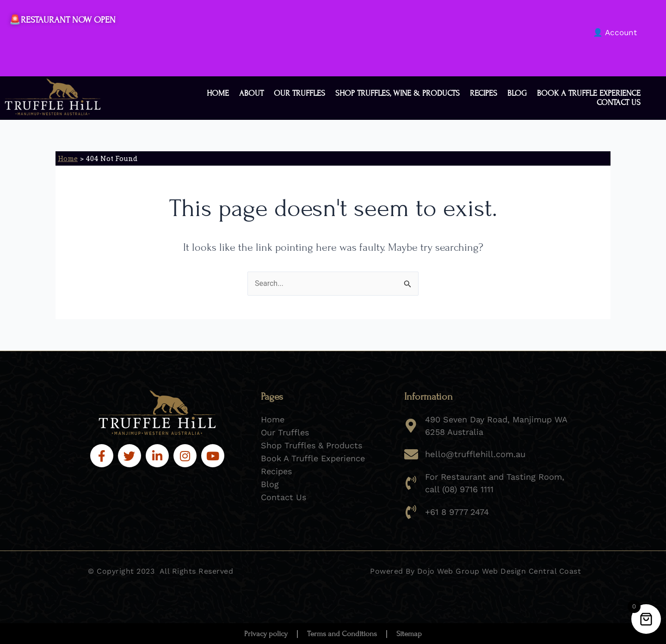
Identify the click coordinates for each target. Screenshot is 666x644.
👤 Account (615, 32)
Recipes (484, 93)
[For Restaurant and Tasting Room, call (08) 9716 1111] (411, 483)
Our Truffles (299, 93)
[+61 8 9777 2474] (411, 512)
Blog (517, 93)
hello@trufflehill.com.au (475, 454)
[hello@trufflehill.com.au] (411, 454)
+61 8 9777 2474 (457, 511)
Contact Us (619, 103)
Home (218, 93)
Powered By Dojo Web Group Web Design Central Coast (475, 571)
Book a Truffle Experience (589, 93)
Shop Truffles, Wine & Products (398, 93)
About (251, 93)
